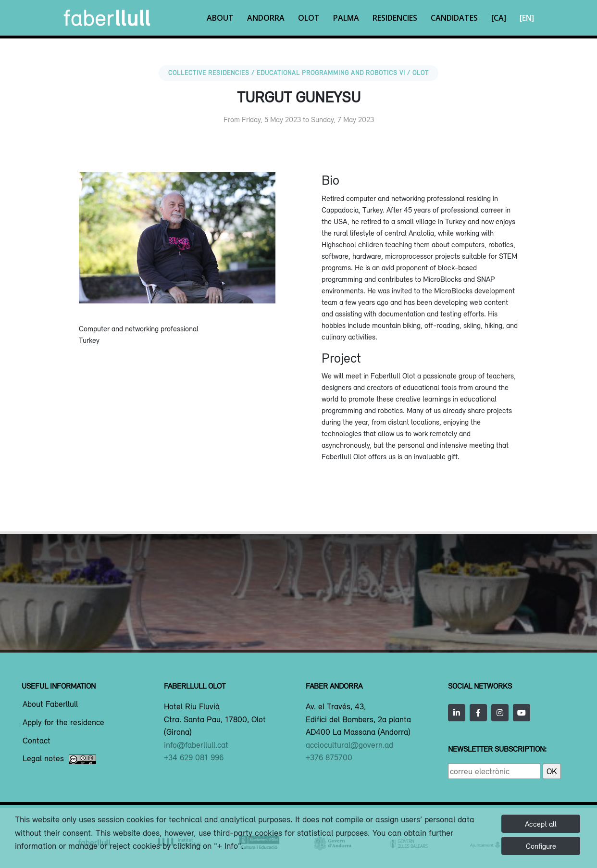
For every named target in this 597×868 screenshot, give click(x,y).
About (220, 18)
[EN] (527, 18)
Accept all (541, 824)
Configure (541, 846)
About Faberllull (50, 704)
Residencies (395, 18)
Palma (346, 18)
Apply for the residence (63, 723)
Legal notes (59, 759)
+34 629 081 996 (194, 757)
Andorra (266, 18)
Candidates (454, 18)
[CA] (499, 18)
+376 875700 (329, 757)
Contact (37, 741)
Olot (309, 18)
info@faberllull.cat (196, 745)
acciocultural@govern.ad (349, 745)
